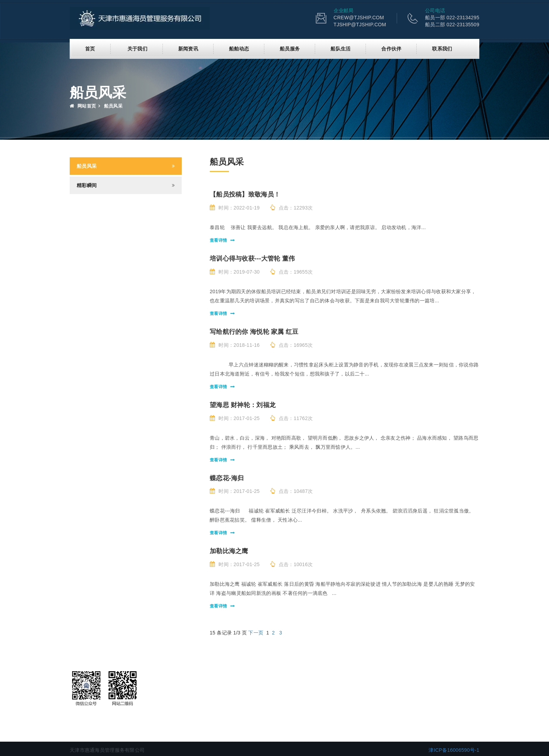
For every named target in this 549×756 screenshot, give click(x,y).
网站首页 (83, 106)
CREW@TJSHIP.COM (359, 18)
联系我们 (442, 48)
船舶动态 (239, 48)
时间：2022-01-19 (235, 207)
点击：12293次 (292, 207)
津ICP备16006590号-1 (454, 750)
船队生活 (340, 48)
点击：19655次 (292, 272)
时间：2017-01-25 (235, 418)
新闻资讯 (188, 48)
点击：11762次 (292, 418)
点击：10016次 (292, 564)
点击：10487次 (292, 491)
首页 (90, 48)
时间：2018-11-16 (235, 345)
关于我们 (137, 48)
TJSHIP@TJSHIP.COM (360, 25)
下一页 (256, 632)
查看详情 (218, 240)
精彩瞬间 (87, 185)
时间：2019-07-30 (235, 272)
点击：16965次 (292, 345)
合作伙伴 (391, 48)
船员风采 (87, 166)
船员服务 (290, 48)
